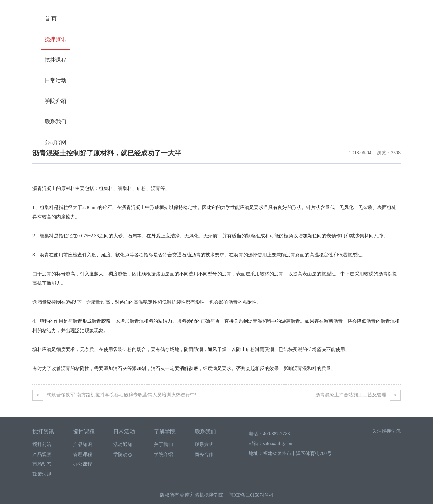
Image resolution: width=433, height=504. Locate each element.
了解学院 (165, 431)
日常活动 (55, 80)
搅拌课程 (55, 60)
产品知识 (83, 445)
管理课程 (83, 454)
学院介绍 (55, 101)
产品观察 (79, 141)
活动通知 (123, 445)
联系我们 (55, 122)
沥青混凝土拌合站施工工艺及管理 (358, 395)
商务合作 (204, 454)
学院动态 (123, 454)
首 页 (51, 18)
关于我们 (163, 445)
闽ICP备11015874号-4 (251, 495)
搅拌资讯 (55, 39)
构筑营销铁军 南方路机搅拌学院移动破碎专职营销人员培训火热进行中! (114, 395)
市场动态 (42, 464)
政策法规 (42, 474)
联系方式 (204, 445)
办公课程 (83, 464)
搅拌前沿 (42, 445)
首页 (37, 141)
